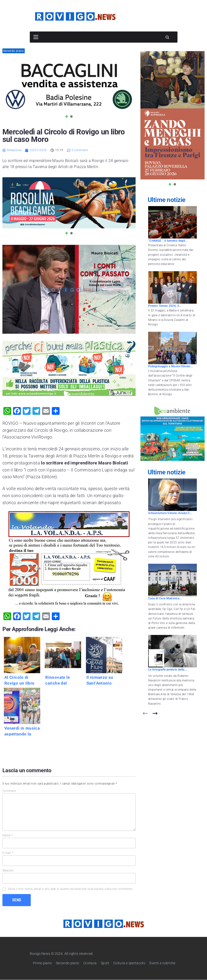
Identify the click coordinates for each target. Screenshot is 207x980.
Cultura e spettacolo (129, 963)
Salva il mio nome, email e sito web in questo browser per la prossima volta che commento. (71, 889)
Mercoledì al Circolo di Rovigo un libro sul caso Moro (64, 136)
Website (8, 871)
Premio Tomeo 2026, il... (165, 306)
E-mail (8, 853)
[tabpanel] (69, 86)
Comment (9, 791)
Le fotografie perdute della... (168, 670)
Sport (105, 963)
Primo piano (42, 963)
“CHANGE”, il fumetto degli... (168, 241)
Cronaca (90, 963)
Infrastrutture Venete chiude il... (170, 513)
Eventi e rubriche (162, 963)
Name (8, 835)
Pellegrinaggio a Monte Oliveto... (171, 366)
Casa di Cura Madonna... (165, 598)
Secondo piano (14, 51)
